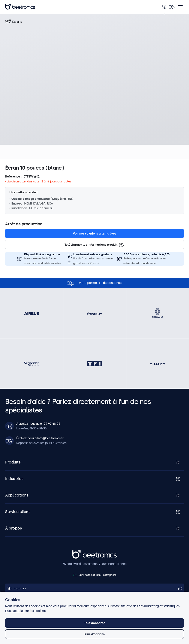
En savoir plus (15, 611)
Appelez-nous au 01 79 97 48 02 (38, 424)
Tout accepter (94, 623)
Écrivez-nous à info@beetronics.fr (40, 438)
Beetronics (80, 553)
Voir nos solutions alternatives (94, 233)
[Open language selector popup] (94, 588)
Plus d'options (94, 634)
